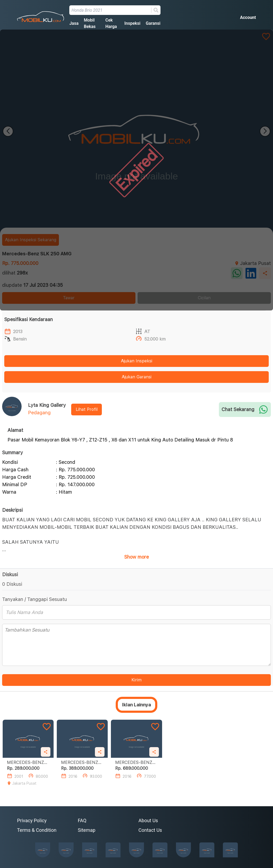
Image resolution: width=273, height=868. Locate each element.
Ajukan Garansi (136, 377)
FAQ (82, 820)
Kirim (136, 680)
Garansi (153, 23)
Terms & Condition (37, 830)
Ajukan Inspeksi (136, 361)
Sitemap (87, 830)
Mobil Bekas (90, 23)
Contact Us (150, 830)
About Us (148, 820)
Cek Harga (111, 23)
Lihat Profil (87, 409)
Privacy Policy (32, 820)
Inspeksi (132, 23)
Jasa (74, 23)
